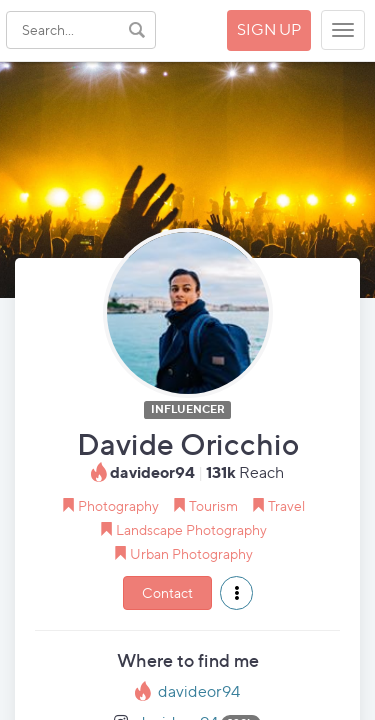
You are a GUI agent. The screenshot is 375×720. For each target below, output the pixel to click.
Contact (167, 592)
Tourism (213, 505)
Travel (286, 505)
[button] (236, 593)
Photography (118, 505)
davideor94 (199, 691)
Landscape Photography (191, 529)
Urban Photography (191, 553)
